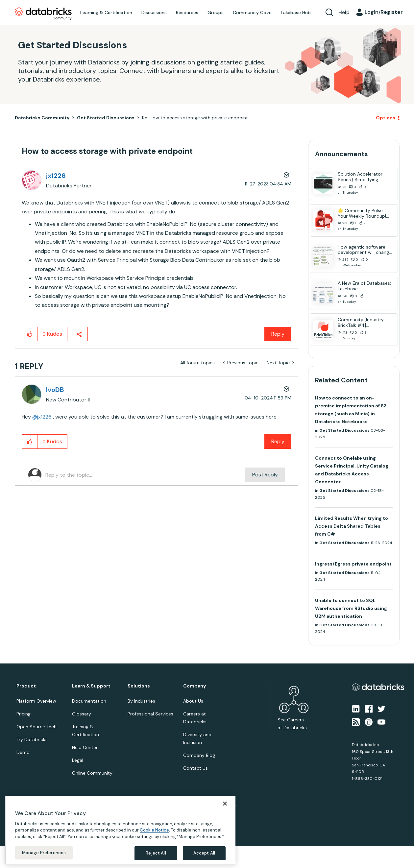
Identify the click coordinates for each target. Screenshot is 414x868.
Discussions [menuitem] (154, 12)
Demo (23, 752)
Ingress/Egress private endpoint (353, 564)
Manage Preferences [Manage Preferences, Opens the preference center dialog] (44, 853)
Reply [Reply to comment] (278, 441)
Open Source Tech (37, 727)
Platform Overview (36, 701)
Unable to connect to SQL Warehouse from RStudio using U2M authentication (351, 608)
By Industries (141, 701)
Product (26, 686)
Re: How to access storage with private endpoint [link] (195, 118)
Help (344, 12)
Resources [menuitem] (187, 12)
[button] (30, 334)
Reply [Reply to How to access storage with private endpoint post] (278, 334)
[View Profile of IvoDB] (55, 390)
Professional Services (150, 714)
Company (195, 686)
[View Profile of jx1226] (56, 176)
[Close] (225, 804)
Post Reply (265, 475)
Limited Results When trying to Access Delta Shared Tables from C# (352, 526)
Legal (78, 760)
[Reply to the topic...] (146, 475)
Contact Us (195, 768)
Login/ (384, 12)
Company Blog (199, 755)
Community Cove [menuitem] (252, 12)
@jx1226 (42, 417)
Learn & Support (91, 686)
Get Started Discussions (106, 118)
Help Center (85, 747)
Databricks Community (43, 14)
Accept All (204, 853)
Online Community (92, 773)
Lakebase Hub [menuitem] (296, 12)
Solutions (139, 686)
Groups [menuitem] (216, 12)
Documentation (89, 701)
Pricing (24, 714)
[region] (120, 830)
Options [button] (386, 118)
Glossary (82, 714)
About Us (193, 701)
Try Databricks (32, 739)
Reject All (156, 853)
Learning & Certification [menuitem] (106, 12)
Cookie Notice (154, 830)
